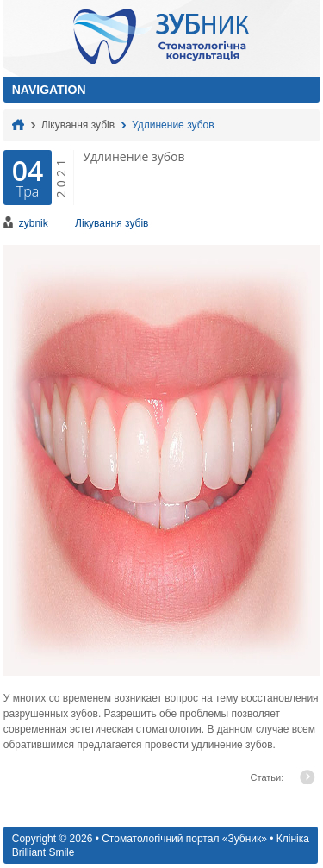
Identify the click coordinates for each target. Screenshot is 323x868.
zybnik (34, 223)
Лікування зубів (78, 125)
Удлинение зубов (173, 125)
